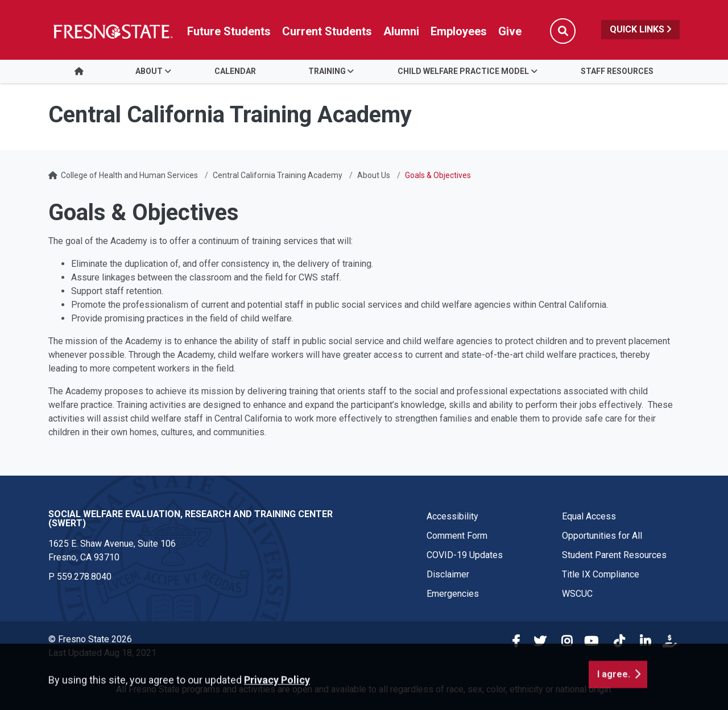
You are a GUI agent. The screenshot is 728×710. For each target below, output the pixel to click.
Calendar (235, 71)
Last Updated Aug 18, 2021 (102, 653)
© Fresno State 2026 (90, 639)
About (149, 71)
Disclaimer (448, 574)
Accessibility (452, 516)
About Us (374, 175)
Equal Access (589, 516)
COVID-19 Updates (465, 555)
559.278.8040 (84, 577)
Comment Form (457, 536)
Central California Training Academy (278, 175)
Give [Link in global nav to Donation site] (510, 31)
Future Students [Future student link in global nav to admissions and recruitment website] (229, 31)
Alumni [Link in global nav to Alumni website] (401, 31)
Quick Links (640, 29)
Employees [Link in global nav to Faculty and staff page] (459, 31)
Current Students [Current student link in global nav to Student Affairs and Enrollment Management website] (327, 31)
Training (327, 71)
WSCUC (577, 594)
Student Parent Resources (614, 555)
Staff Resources (617, 71)
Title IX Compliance (601, 574)
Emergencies (453, 594)
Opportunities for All (602, 536)
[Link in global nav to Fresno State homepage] (112, 31)
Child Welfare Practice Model (463, 71)
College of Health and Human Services (129, 175)
